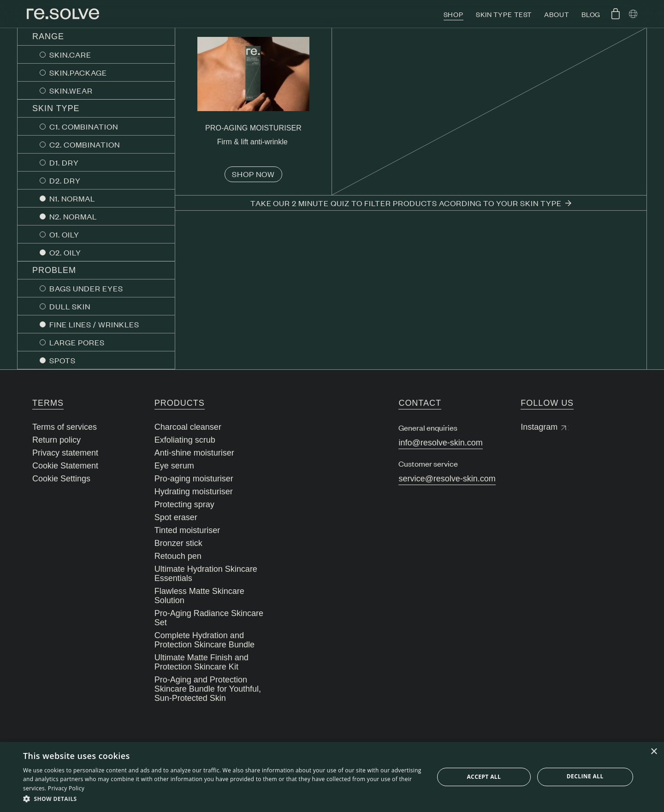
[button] (222, 799)
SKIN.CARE (70, 54)
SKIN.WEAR (71, 90)
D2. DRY (65, 180)
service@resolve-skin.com (447, 479)
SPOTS (62, 360)
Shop (454, 14)
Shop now (253, 174)
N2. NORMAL (73, 216)
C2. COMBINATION (85, 144)
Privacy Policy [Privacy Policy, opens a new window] (66, 788)
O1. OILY (64, 234)
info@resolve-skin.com (440, 443)
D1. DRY (64, 162)
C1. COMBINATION (84, 126)
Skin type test (504, 14)
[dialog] (332, 777)
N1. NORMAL (72, 198)
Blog (591, 14)
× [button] (654, 752)
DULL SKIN (70, 306)
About (556, 14)
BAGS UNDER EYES (86, 288)
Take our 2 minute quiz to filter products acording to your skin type (411, 203)
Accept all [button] (484, 777)
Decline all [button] (585, 776)
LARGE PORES (77, 342)
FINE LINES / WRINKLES (94, 324)
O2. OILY (65, 252)
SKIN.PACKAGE (78, 72)
